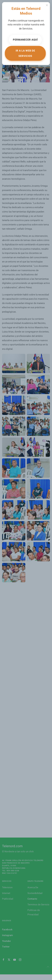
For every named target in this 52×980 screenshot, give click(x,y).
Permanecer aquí (25, 40)
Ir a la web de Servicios (25, 53)
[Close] (47, 5)
